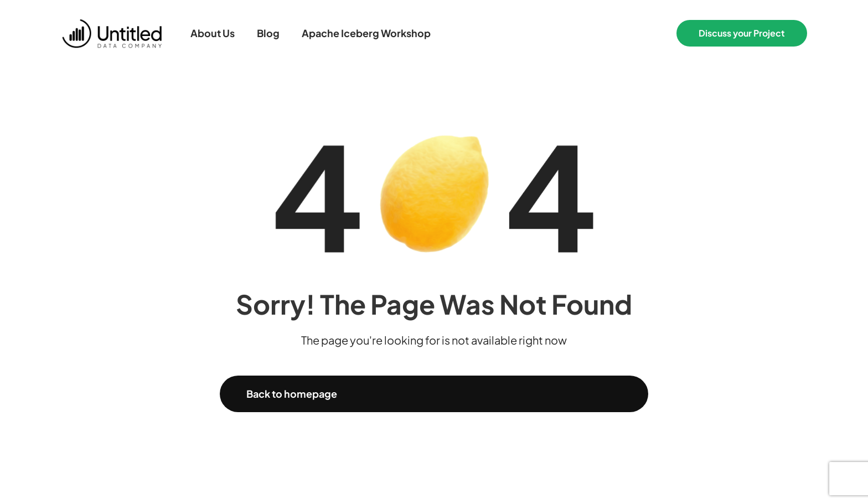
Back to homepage (292, 394)
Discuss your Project (742, 33)
